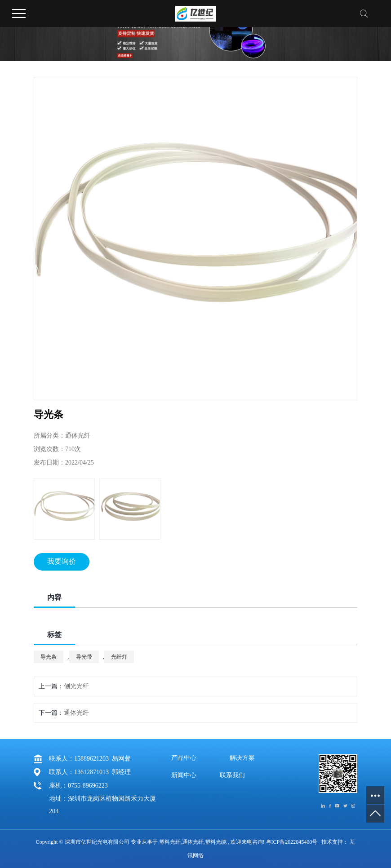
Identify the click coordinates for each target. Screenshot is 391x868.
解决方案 (242, 758)
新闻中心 (184, 775)
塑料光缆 (216, 842)
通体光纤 (76, 713)
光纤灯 (119, 657)
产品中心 (184, 758)
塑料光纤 (170, 842)
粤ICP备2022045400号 (292, 842)
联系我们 (232, 775)
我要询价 (62, 561)
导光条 (49, 657)
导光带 (84, 657)
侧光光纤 (76, 686)
